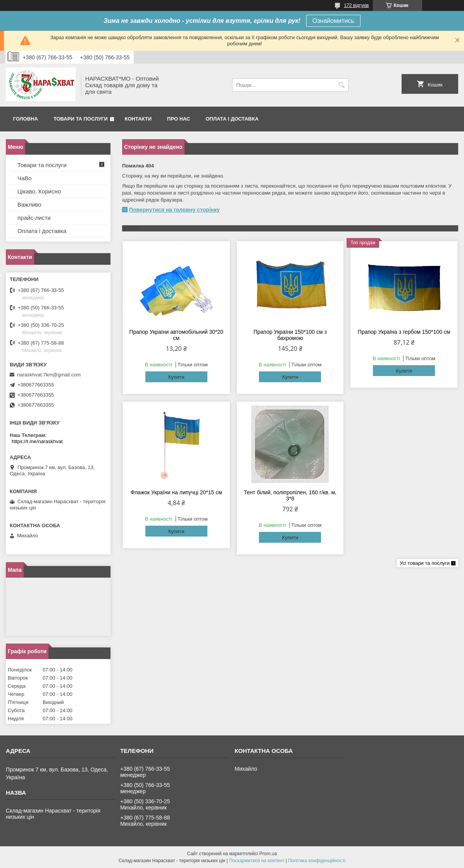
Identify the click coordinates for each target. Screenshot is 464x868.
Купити (176, 377)
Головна (26, 119)
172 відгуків (356, 5)
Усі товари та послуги (425, 563)
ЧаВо (25, 178)
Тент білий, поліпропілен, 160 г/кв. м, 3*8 (290, 495)
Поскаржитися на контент (257, 861)
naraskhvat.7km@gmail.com (49, 375)
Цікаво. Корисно (39, 191)
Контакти (138, 119)
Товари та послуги (81, 119)
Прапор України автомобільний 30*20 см (176, 335)
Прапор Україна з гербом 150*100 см (404, 332)
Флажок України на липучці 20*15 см (176, 492)
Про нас (179, 119)
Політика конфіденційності (317, 861)
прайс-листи (34, 218)
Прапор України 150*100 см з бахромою (290, 335)
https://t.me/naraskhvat (37, 441)
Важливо (29, 204)
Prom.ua (268, 854)
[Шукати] (342, 85)
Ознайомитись (333, 21)
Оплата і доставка (232, 119)
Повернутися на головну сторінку (174, 210)
